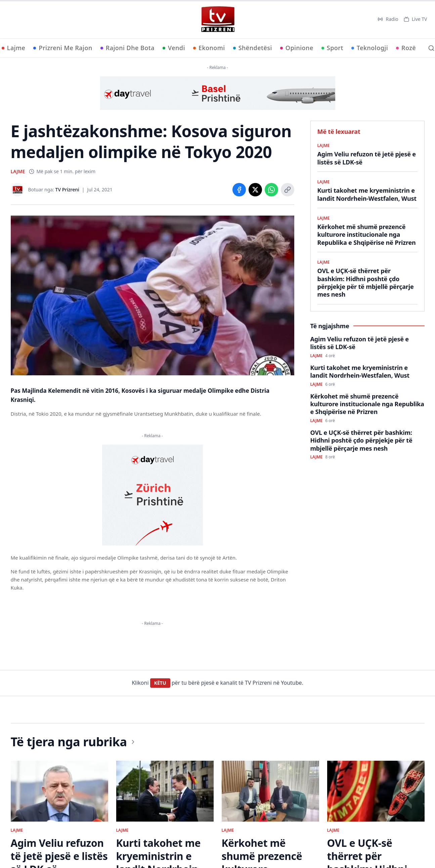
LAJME (18, 171)
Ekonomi (209, 48)
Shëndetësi (253, 48)
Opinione (297, 48)
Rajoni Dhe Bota (127, 48)
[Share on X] (255, 190)
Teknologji (370, 48)
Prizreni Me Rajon (63, 48)
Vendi (174, 48)
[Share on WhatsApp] (271, 190)
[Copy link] (288, 190)
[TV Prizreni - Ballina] (218, 19)
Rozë (406, 48)
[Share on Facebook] (239, 190)
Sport (332, 48)
